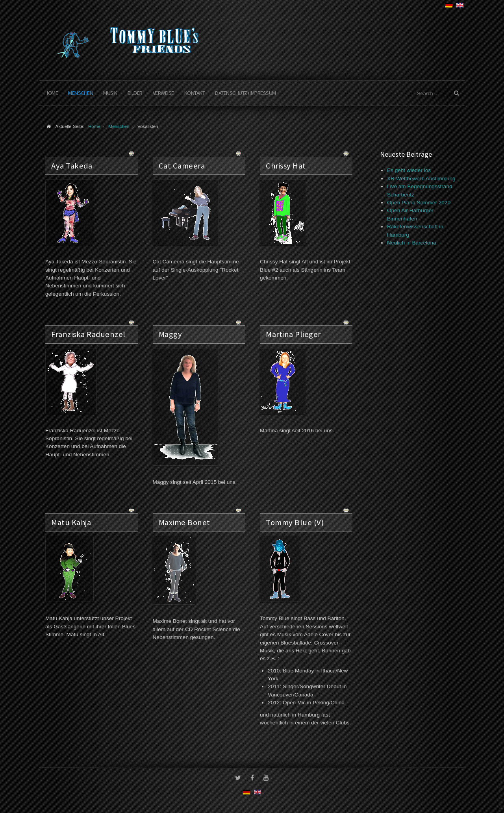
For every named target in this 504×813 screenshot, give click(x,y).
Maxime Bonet (184, 522)
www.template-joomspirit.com (501, 783)
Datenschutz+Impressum (246, 93)
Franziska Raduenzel (88, 334)
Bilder (135, 93)
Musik (110, 93)
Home (51, 93)
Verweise (163, 93)
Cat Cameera (182, 166)
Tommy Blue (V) (295, 522)
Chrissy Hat (286, 166)
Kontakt (195, 93)
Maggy (170, 334)
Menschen (81, 93)
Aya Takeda (72, 166)
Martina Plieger (293, 334)
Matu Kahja (71, 522)
